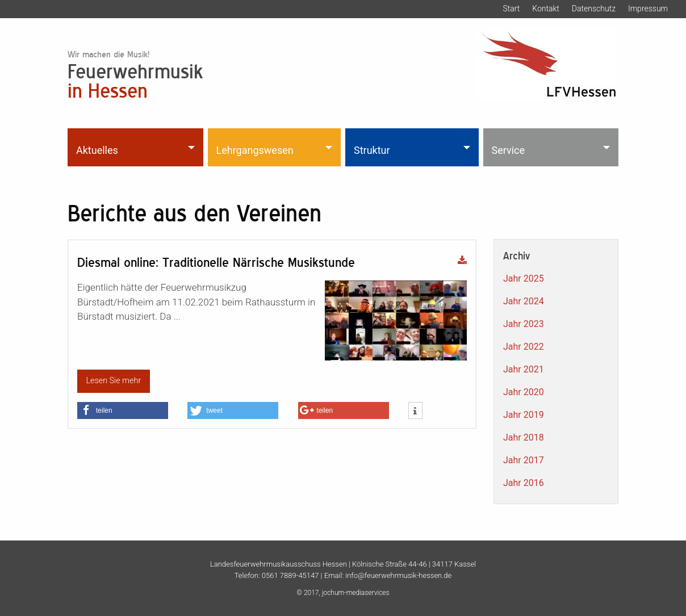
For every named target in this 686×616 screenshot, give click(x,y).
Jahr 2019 (524, 415)
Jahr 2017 (524, 460)
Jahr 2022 (524, 347)
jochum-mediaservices (356, 593)
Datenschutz (594, 9)
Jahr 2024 (524, 301)
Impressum (648, 9)
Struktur (372, 150)
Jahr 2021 (524, 369)
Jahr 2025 (524, 278)
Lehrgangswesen (255, 150)
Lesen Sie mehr (113, 381)
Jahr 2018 (524, 437)
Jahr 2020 (524, 392)
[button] (123, 410)
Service (509, 150)
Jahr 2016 (524, 483)
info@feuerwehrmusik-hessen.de (398, 575)
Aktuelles (97, 150)
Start (511, 9)
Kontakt (546, 9)
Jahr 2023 (524, 324)
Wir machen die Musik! (108, 54)
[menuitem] (137, 147)
